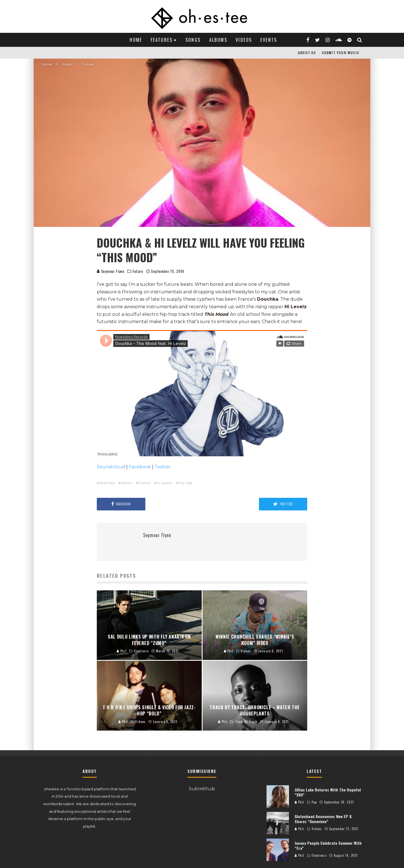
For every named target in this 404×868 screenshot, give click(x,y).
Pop (314, 802)
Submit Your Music (340, 53)
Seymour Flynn (111, 271)
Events (269, 40)
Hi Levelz (164, 483)
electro (127, 483)
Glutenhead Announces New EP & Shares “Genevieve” (323, 819)
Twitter (163, 467)
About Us (307, 53)
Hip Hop (185, 483)
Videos (244, 40)
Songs (193, 40)
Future (138, 271)
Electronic (319, 855)
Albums (218, 40)
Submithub (202, 789)
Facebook (140, 467)
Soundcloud (111, 467)
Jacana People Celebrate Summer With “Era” (328, 845)
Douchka (107, 483)
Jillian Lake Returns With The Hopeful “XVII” (328, 792)
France (144, 483)
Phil (299, 802)
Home (136, 40)
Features (162, 40)
